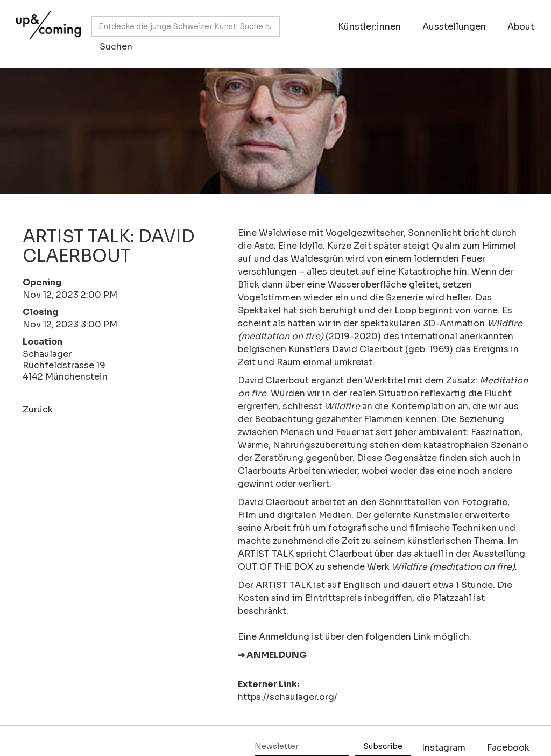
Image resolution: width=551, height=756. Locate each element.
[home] (46, 29)
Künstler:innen (369, 27)
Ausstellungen (454, 27)
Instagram (444, 748)
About (521, 27)
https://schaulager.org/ (288, 697)
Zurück (38, 409)
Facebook (508, 748)
